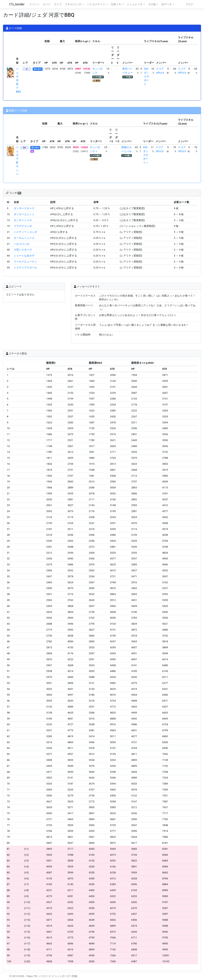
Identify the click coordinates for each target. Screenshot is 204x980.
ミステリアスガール (25, 268)
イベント (34, 4)
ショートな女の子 (24, 256)
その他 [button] (152, 4)
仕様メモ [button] (116, 4)
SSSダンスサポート (146, 76)
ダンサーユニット (24, 214)
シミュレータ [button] (135, 4)
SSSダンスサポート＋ (146, 155)
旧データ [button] (167, 4)
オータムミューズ (24, 238)
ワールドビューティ (25, 262)
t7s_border (17, 4)
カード (47, 4)
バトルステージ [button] (96, 4)
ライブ (58, 4)
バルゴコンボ (22, 244)
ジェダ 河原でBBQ (18, 80)
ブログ (189, 4)
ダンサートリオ (23, 220)
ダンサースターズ (24, 208)
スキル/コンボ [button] (73, 4)
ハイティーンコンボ (25, 232)
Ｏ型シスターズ (23, 250)
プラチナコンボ (23, 226)
